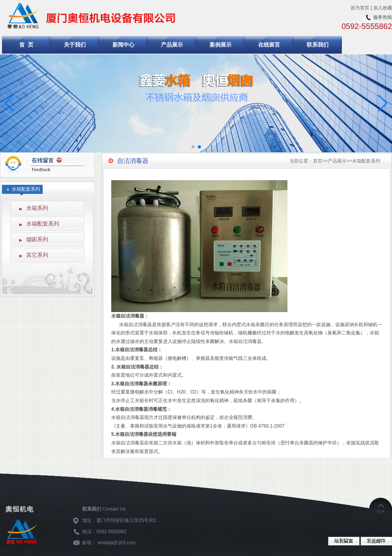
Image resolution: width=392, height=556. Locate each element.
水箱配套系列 (43, 224)
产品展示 (172, 45)
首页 (318, 161)
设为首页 (360, 8)
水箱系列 (37, 208)
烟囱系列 (37, 239)
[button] (383, 103)
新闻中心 (123, 45)
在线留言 (269, 45)
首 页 (26, 45)
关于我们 (75, 45)
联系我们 (318, 45)
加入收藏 (383, 8)
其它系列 (37, 255)
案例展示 (220, 45)
